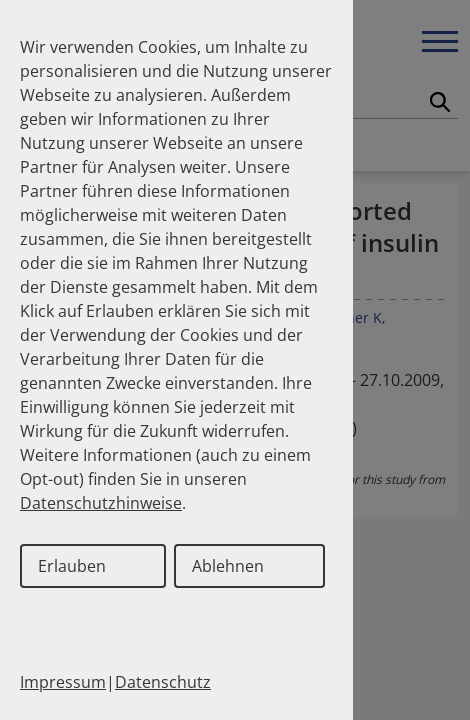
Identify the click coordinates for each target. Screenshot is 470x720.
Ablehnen (228, 566)
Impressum (63, 682)
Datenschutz (163, 682)
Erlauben (72, 566)
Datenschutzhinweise (101, 503)
